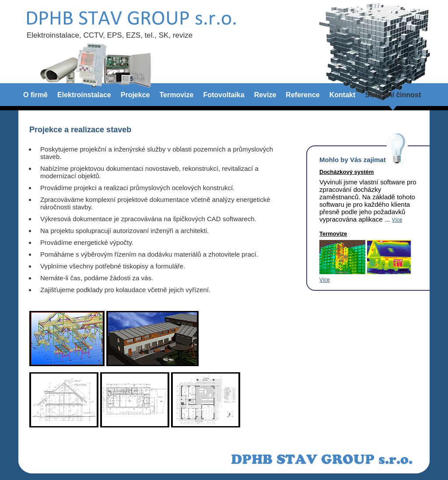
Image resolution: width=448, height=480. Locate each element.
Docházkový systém (346, 172)
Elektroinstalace (84, 95)
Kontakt (343, 95)
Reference (303, 95)
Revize (265, 95)
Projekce (135, 95)
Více (397, 220)
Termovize (176, 95)
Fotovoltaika (224, 95)
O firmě (35, 95)
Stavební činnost (393, 95)
